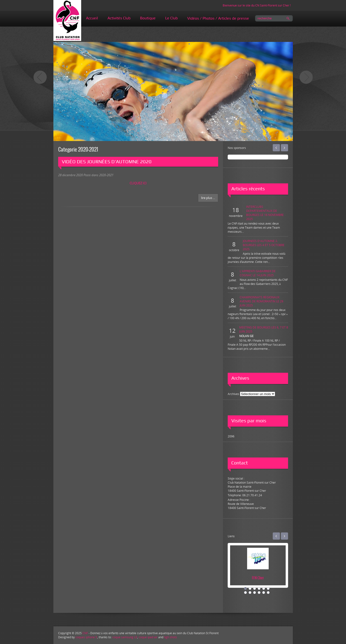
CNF (85, 633)
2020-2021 (106, 175)
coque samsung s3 (125, 637)
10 (259, 593)
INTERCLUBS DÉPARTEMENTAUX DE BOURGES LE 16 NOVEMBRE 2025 (265, 213)
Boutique (148, 18)
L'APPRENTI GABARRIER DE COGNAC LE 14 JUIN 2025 (258, 273)
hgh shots (170, 637)
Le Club (171, 18)
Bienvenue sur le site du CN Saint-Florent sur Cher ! (257, 5)
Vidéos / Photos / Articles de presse (218, 18)
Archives (233, 394)
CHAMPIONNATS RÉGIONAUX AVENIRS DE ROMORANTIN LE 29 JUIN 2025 (261, 301)
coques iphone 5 (86, 637)
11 (264, 593)
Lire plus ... (208, 198)
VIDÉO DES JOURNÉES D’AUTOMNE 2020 (107, 162)
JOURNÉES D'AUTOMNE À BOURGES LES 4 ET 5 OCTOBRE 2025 (264, 245)
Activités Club (119, 18)
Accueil (92, 18)
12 (268, 593)
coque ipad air (148, 637)
